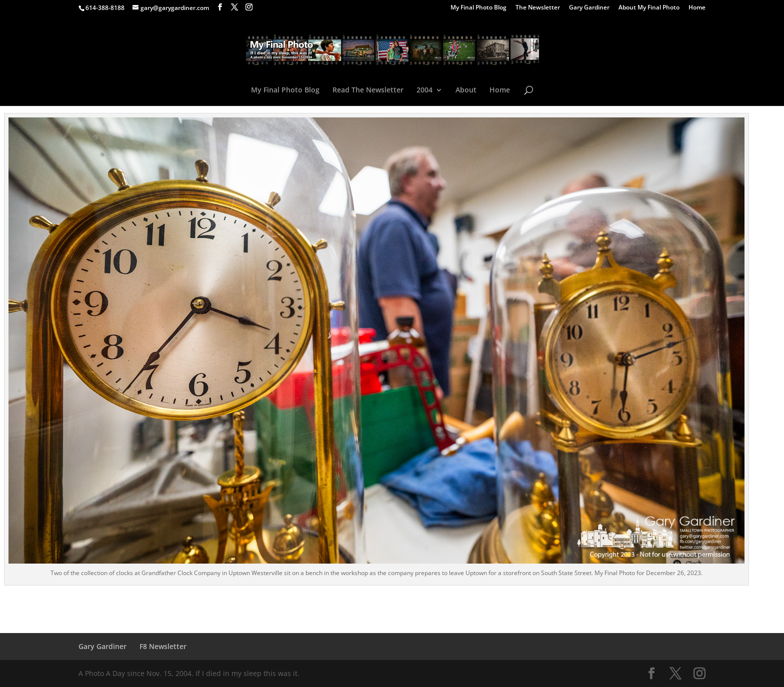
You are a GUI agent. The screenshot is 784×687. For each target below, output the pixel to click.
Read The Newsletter (368, 90)
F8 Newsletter (163, 646)
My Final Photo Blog (478, 8)
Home (697, 8)
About (466, 90)
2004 (424, 90)
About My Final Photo (649, 8)
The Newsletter (538, 8)
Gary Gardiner (589, 8)
